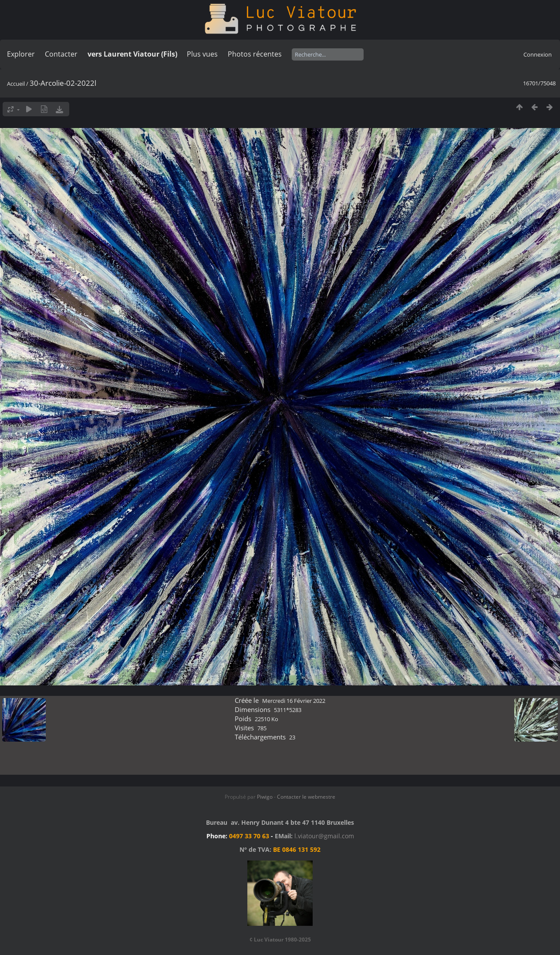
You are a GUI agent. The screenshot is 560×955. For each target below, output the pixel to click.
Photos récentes (255, 54)
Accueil (16, 84)
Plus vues (202, 54)
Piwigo (265, 797)
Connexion (538, 54)
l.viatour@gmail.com (324, 836)
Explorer (21, 54)
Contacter (61, 54)
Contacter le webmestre (306, 797)
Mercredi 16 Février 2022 (294, 701)
